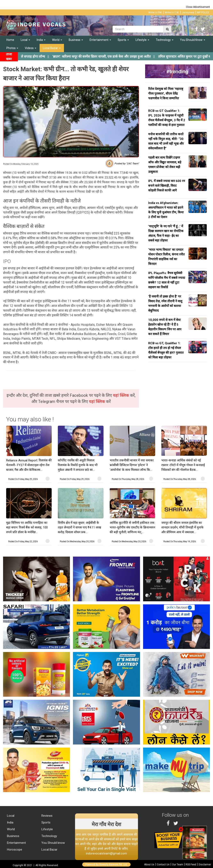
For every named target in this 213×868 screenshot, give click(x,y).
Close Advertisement (198, 7)
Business (76, 40)
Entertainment (100, 40)
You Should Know (193, 40)
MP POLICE (203, 13)
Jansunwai (188, 13)
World (57, 40)
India (41, 40)
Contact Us (163, 865)
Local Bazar (52, 48)
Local (25, 40)
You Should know (53, 843)
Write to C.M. (172, 13)
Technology (165, 40)
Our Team (178, 865)
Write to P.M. (155, 13)
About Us (149, 865)
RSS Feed (191, 865)
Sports (123, 40)
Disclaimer (205, 865)
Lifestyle (142, 40)
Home (10, 40)
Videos (31, 48)
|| (109, 57)
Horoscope (14, 850)
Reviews (47, 816)
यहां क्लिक (121, 395)
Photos (12, 48)
